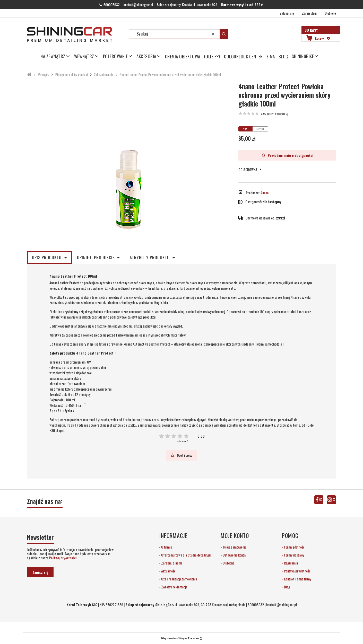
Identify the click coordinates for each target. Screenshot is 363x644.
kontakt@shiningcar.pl (138, 5)
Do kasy (311, 30)
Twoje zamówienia (234, 547)
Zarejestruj (309, 13)
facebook (319, 500)
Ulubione (228, 563)
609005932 (112, 5)
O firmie (166, 547)
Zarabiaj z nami (171, 563)
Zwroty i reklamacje (174, 587)
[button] (224, 34)
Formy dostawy (294, 555)
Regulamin (291, 563)
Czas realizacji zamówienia (179, 579)
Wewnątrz (43, 74)
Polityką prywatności (63, 558)
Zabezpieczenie (104, 74)
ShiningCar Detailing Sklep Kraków (29, 74)
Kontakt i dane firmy (297, 579)
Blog (287, 587)
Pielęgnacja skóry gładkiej (72, 74)
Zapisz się (40, 572)
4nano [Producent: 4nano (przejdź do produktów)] (265, 193)
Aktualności (168, 571)
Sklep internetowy (180, 638)
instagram (331, 500)
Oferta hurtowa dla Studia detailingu (185, 555)
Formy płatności (294, 547)
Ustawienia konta (234, 555)
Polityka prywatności (297, 571)
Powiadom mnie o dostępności (287, 155)
